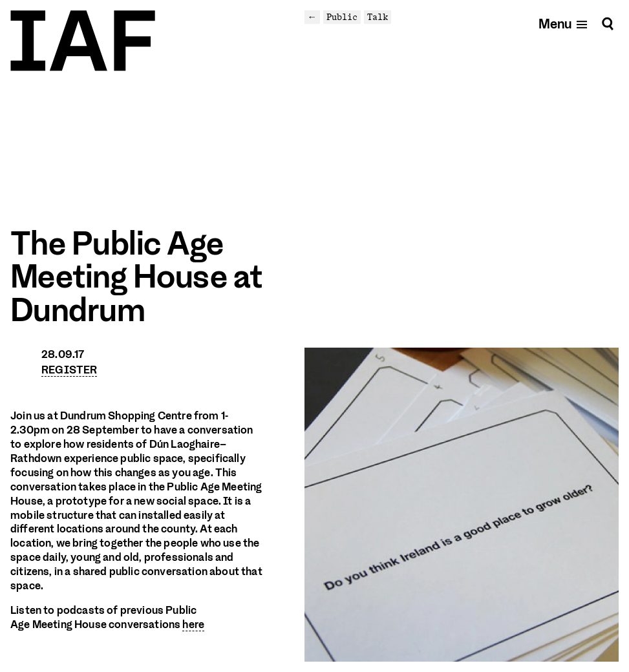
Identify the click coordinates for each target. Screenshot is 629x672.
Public (342, 17)
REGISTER (69, 370)
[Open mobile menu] (563, 24)
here (193, 625)
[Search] (608, 24)
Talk (378, 17)
